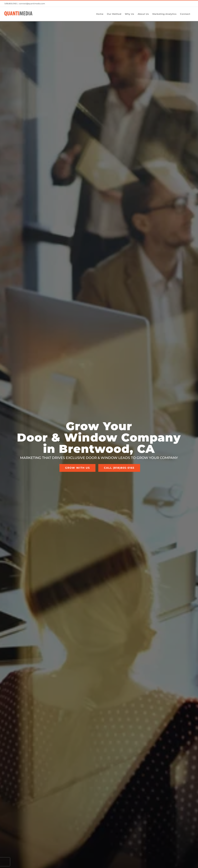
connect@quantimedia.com (32, 4)
